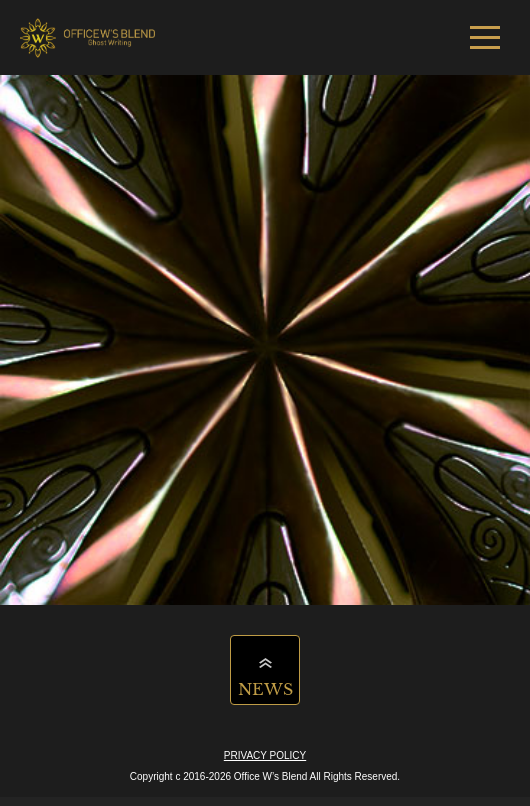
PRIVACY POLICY (265, 755)
